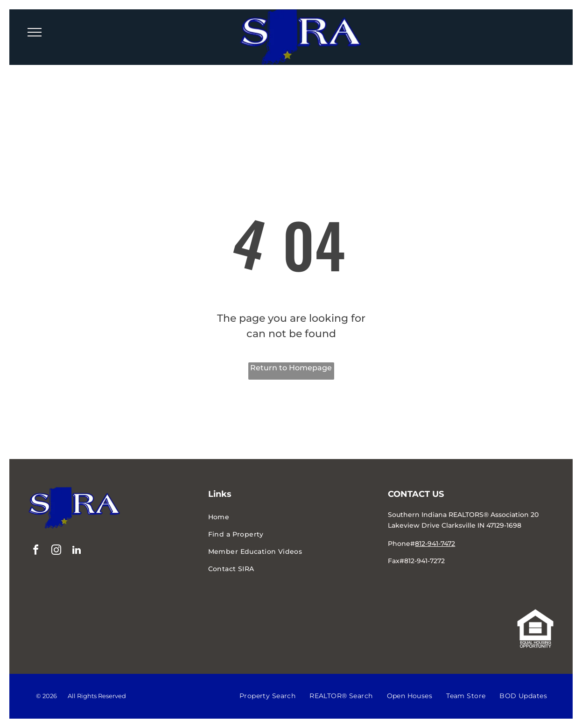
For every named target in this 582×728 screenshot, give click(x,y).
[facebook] (35, 551)
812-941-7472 (435, 544)
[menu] (35, 32)
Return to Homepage (291, 368)
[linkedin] (77, 551)
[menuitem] (291, 517)
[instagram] (56, 551)
